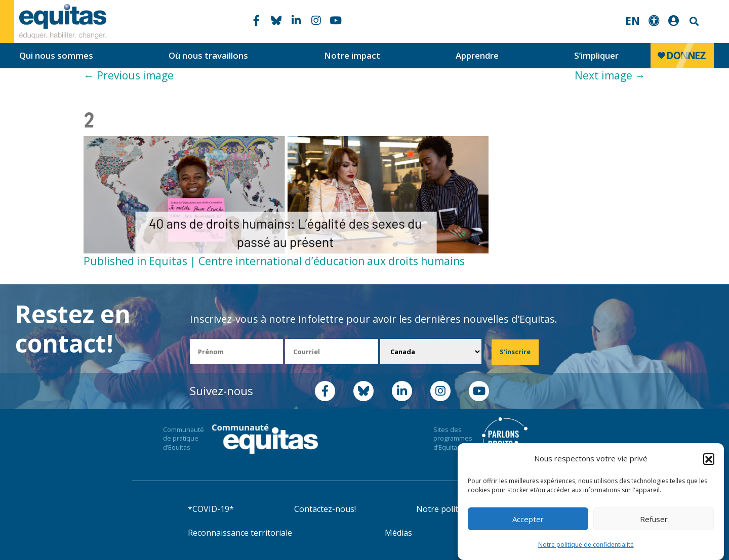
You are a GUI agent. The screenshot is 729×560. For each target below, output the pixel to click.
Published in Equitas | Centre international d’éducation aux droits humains (274, 261)
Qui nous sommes (56, 55)
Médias (398, 533)
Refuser (654, 519)
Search (693, 21)
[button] (709, 459)
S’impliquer (596, 55)
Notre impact (352, 55)
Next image (610, 75)
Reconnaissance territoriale (240, 533)
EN (633, 21)
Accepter (528, 519)
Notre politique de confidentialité (586, 545)
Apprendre (477, 55)
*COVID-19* (211, 509)
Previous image (129, 75)
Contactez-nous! (325, 509)
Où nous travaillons (208, 55)
